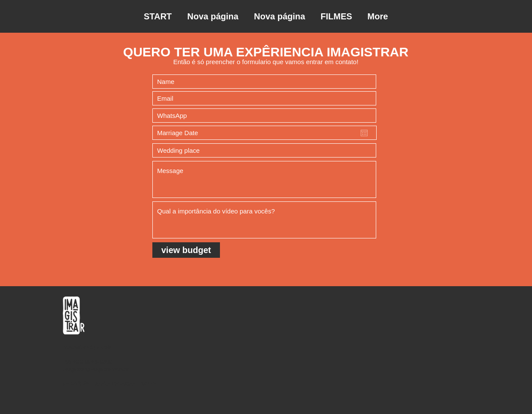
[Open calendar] (364, 133)
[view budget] (186, 250)
